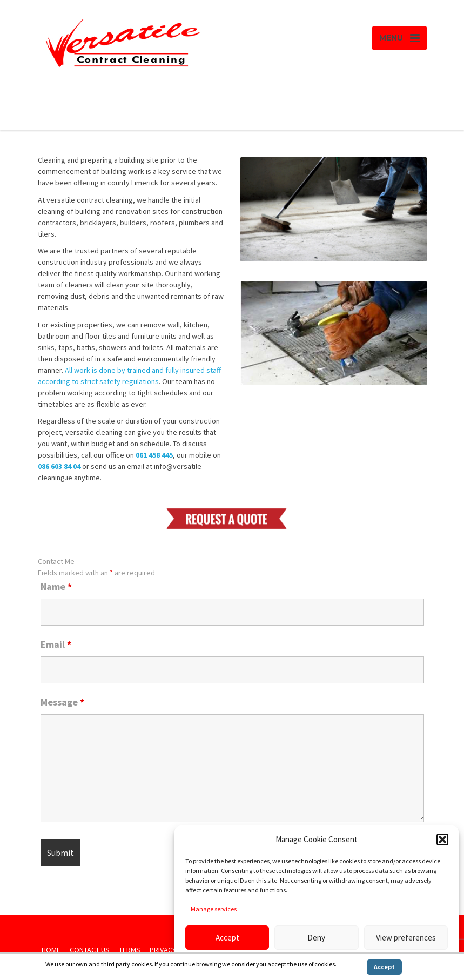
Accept (227, 938)
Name (56, 587)
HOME (51, 950)
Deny (316, 938)
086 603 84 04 (59, 466)
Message (62, 702)
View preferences (406, 938)
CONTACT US (90, 950)
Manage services (214, 909)
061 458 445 (154, 455)
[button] (442, 840)
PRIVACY (163, 950)
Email (56, 645)
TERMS (130, 950)
